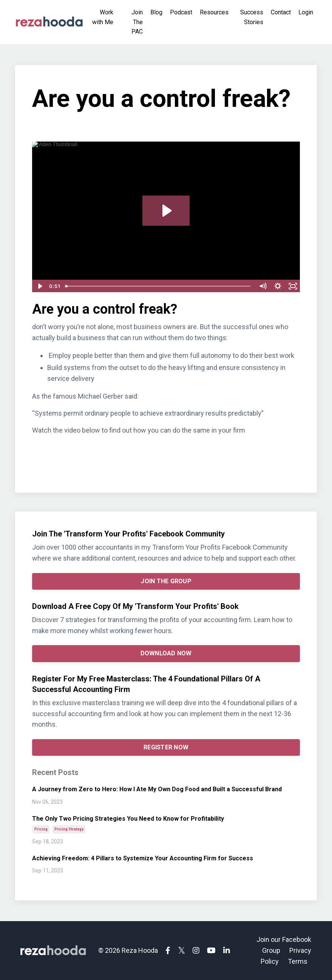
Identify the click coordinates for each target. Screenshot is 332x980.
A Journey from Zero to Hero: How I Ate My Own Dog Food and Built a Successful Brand (157, 789)
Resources (214, 12)
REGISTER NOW (166, 747)
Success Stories (252, 17)
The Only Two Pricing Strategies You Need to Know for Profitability (128, 819)
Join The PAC (137, 22)
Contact (281, 12)
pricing (41, 829)
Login (306, 12)
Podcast (181, 12)
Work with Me (103, 17)
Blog (156, 12)
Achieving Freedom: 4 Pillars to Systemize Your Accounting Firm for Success (143, 858)
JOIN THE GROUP (166, 581)
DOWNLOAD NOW (166, 653)
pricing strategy (69, 829)
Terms (298, 961)
